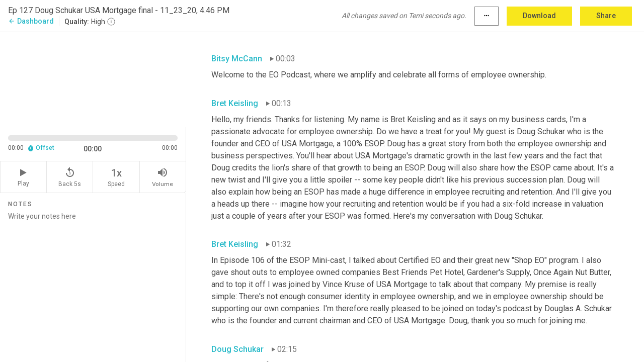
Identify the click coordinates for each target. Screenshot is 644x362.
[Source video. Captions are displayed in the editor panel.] (93, 79)
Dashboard (31, 21)
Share (606, 16)
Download (539, 16)
